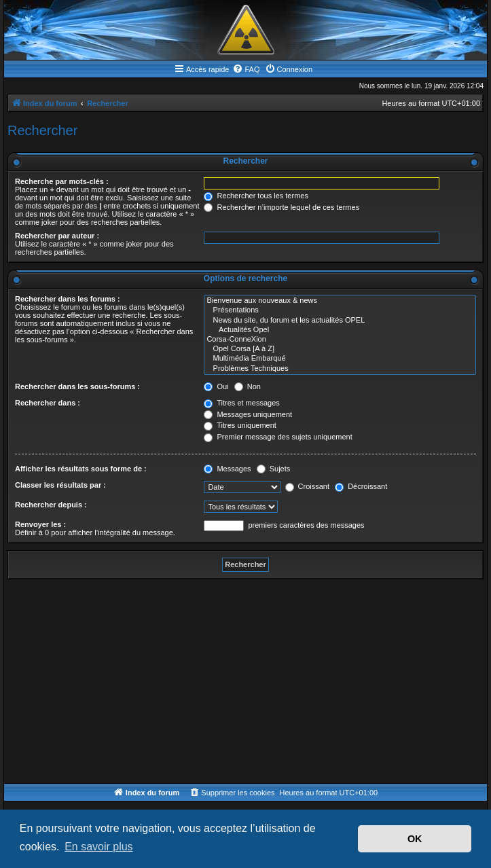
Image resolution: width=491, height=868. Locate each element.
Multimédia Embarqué (340, 359)
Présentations (340, 310)
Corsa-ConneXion (340, 340)
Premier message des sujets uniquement (278, 437)
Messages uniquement (248, 414)
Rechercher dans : (48, 403)
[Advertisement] (245, 681)
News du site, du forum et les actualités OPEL (340, 321)
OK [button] (415, 839)
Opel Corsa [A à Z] (340, 349)
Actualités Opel (340, 330)
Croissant (308, 486)
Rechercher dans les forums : (68, 299)
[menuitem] (246, 69)
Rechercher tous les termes (256, 196)
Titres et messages (241, 403)
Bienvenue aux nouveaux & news (340, 301)
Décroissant (361, 486)
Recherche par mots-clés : (62, 181)
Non (248, 386)
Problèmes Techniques (340, 369)
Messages (227, 469)
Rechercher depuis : (51, 505)
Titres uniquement (240, 425)
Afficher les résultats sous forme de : (81, 469)
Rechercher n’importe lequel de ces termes (281, 207)
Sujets (274, 469)
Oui (216, 386)
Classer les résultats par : (60, 485)
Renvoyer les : (40, 524)
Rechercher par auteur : (57, 236)
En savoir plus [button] (99, 847)
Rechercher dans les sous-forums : (77, 386)
